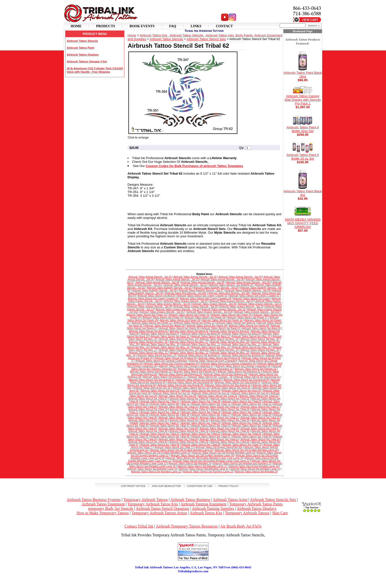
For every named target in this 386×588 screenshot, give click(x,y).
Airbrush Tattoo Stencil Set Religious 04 (180, 374)
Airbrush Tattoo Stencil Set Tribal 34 (189, 420)
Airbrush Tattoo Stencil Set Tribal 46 (219, 428)
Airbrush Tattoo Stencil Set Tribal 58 (252, 436)
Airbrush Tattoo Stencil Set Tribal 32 (260, 417)
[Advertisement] (193, 581)
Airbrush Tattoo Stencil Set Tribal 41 (170, 426)
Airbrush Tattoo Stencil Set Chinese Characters (162, 361)
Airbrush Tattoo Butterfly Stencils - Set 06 (154, 290)
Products (105, 26)
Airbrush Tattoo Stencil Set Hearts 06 (249, 325)
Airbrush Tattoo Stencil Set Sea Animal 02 (152, 380)
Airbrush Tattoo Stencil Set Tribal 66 (230, 442)
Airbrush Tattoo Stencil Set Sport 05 (241, 390)
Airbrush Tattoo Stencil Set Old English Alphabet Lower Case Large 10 (205, 458)
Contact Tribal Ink (139, 526)
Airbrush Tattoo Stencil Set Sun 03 (250, 393)
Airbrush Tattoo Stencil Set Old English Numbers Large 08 (202, 455)
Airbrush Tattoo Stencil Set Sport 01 (231, 388)
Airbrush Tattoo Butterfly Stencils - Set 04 (216, 288)
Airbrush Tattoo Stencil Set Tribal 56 (170, 436)
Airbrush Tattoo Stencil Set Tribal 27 (211, 415)
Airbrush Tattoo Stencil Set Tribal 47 (260, 428)
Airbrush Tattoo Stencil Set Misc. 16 (251, 347)
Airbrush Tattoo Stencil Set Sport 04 (201, 390)
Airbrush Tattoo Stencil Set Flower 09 (180, 320)
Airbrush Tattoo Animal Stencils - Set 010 (248, 282)
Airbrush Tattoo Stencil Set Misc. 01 (251, 336)
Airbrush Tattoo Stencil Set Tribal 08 (201, 401)
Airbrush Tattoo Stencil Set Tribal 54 (242, 434)
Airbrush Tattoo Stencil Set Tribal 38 (201, 423)
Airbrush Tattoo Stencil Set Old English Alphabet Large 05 (159, 453)
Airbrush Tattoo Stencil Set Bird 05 (156, 296)
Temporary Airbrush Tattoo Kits (153, 504)
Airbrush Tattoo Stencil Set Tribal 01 (218, 396)
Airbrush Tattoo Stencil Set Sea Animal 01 (257, 377)
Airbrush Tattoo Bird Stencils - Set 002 (229, 293)
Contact (224, 26)
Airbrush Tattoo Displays (83, 55)
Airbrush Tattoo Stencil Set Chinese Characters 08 (243, 366)
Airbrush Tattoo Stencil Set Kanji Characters (213, 361)
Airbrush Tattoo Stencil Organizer (162, 508)
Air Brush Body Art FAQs (241, 526)
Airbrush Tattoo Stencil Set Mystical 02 (243, 355)
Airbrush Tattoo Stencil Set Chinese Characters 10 (205, 369)
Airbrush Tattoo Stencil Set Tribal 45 (178, 428)
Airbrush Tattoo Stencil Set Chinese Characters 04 (171, 363)
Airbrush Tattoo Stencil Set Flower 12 (152, 323)
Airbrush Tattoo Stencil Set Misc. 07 (189, 342)
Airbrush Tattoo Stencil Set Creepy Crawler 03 (153, 298)
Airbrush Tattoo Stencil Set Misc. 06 (148, 342)
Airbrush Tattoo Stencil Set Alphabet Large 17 (202, 466)
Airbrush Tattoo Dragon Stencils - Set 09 (196, 307)
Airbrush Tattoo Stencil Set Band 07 (160, 334)
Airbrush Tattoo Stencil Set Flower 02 (189, 315)
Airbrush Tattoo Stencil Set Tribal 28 (252, 415)
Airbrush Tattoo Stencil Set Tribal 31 (219, 417)
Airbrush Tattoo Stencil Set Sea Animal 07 (238, 382)
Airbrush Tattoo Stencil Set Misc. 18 (178, 350)
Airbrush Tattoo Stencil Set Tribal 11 (170, 404)
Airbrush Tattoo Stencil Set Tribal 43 (252, 426)
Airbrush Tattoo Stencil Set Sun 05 (177, 396)
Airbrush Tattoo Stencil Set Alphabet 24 (256, 472)
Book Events (142, 26)
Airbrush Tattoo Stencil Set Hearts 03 (164, 325)
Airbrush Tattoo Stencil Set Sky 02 (152, 388)
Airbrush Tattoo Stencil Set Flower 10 (222, 320)
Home (76, 26)
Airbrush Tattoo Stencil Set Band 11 (170, 336)
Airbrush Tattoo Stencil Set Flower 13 (194, 323)
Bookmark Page (303, 31)
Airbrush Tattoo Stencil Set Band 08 (201, 334)
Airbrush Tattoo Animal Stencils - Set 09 (202, 282)
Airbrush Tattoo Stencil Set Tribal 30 (178, 417)
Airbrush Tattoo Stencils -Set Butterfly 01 (231, 285)
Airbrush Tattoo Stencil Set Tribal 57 (211, 436)
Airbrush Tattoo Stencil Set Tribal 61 (219, 439)
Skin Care (280, 513)
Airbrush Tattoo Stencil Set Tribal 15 (178, 407)
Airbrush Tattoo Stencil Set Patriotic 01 (255, 369)
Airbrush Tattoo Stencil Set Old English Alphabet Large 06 (224, 453)
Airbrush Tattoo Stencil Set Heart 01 (236, 323)
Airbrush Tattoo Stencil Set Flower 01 (146, 315)
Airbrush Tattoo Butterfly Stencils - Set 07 (201, 290)
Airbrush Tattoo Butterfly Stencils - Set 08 (248, 290)
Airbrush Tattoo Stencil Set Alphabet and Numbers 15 (242, 463)
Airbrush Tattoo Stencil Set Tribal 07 (160, 401)
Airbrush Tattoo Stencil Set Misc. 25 (157, 355)
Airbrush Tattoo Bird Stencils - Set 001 (186, 293)
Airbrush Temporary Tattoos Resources (187, 526)
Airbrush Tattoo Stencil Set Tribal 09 (242, 401)
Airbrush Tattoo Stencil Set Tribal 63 (260, 439)
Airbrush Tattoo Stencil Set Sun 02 (211, 393)
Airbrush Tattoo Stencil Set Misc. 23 (230, 353)
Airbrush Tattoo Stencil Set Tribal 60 (178, 439)
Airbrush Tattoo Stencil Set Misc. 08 (230, 342)
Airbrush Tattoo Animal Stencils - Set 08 (157, 282)
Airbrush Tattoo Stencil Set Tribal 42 (211, 426)
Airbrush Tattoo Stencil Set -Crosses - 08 (210, 377)
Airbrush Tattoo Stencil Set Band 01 (221, 328)
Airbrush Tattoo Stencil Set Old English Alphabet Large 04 (246, 450)
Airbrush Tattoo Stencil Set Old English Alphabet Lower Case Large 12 (211, 461)
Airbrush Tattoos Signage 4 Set (87, 61)
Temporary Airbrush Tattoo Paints (256, 504)
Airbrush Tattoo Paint (80, 48)
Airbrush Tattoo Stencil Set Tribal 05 (230, 399)
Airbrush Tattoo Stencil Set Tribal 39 (241, 423)
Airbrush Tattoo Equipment (103, 504)
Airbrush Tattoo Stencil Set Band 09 (241, 334)
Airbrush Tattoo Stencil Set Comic (251, 298)
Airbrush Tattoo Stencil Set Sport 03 (160, 390)
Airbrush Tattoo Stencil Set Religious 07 (165, 377)
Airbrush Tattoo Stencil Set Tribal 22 (160, 412)
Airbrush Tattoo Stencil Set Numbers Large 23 (208, 472)
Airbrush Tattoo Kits (206, 513)
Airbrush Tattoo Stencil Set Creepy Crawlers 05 (206, 298)
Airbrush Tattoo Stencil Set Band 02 (261, 328)
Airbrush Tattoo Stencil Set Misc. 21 (148, 353)
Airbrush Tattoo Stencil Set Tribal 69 (201, 445)
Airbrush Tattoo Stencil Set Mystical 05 (176, 358)
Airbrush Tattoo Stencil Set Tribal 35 (230, 420)
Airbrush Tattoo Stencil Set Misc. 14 (170, 347)
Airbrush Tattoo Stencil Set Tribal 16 (219, 407)
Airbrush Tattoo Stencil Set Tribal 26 (170, 415)
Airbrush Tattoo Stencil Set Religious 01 (239, 371)
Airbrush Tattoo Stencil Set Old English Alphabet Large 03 (181, 450)
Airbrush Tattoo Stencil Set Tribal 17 (260, 407)
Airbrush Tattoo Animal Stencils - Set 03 (240, 277)
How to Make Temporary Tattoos (103, 513)
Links (196, 26)
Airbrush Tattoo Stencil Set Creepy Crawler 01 (202, 296)
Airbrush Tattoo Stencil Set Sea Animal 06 (190, 382)
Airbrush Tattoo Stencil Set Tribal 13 (252, 404)
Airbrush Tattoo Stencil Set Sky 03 (191, 388)
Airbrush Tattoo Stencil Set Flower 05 (163, 317)
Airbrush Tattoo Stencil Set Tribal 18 (148, 409)
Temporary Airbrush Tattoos (146, 500)
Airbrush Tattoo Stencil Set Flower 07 (247, 317)
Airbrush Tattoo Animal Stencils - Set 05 (177, 279)
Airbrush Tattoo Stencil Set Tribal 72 (174, 447)
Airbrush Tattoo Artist (230, 500)
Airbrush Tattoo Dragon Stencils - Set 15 (223, 309)
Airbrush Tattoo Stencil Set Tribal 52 (160, 434)
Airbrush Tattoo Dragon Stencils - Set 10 (241, 307)
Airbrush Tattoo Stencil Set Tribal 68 (160, 445)
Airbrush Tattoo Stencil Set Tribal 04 (189, 399)
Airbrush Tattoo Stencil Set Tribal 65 (189, 442)
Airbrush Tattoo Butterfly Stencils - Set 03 (169, 288)
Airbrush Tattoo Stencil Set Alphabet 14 (190, 463)
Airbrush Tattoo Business (190, 500)
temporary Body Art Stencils (111, 508)
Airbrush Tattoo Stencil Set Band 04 (189, 331)
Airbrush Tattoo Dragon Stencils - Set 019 (257, 312)
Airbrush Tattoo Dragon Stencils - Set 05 (168, 304)
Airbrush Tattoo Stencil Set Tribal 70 (242, 445)
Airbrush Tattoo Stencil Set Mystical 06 (219, 358)
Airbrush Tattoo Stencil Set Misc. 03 (178, 339)
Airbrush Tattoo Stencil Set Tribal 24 (242, 412)
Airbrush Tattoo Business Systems (94, 500)
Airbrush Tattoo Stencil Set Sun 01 (171, 393)
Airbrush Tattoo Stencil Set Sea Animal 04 (246, 380)
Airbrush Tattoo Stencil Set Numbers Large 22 (156, 472)
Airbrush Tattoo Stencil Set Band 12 (210, 336)
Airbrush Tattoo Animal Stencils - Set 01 (150, 277)
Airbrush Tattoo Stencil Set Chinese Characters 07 (186, 366)
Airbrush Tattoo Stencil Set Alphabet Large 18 (254, 466)
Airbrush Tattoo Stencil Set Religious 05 (225, 374)
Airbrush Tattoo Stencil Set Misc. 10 (160, 344)
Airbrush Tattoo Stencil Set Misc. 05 (260, 339)
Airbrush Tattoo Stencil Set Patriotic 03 (194, 371)
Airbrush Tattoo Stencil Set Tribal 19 (189, 409)
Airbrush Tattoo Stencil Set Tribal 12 (211, 404)
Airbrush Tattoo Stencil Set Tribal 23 (201, 412)
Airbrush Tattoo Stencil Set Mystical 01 (199, 355)
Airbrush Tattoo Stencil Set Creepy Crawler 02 (254, 296)
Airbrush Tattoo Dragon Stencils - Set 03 (232, 301)
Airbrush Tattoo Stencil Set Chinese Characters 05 (228, 363)
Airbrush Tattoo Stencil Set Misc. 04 (219, 339)
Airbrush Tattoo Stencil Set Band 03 (148, 331)
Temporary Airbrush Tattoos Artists (159, 513)
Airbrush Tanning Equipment (203, 504)
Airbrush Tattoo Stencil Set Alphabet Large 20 (204, 469)
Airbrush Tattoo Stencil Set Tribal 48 (148, 431)
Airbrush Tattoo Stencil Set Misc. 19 (219, 350)
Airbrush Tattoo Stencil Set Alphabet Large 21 (255, 469)
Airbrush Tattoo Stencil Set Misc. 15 (210, 347)
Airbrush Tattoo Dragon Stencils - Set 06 (214, 304)
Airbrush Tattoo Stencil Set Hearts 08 (179, 328)
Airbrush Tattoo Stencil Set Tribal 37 (160, 423)
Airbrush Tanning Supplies (213, 508)
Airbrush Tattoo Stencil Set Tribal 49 (189, 431)
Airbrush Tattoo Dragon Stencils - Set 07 (260, 304)
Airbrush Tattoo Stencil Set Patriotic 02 (151, 371)
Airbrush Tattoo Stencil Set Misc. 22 (189, 353)
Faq (173, 26)
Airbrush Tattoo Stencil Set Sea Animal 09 (180, 385)
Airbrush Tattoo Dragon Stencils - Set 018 (210, 312)
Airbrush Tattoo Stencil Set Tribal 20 (230, 409)
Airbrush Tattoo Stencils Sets (273, 500)
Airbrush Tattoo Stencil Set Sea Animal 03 (199, 380)
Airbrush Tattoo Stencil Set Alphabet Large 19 (152, 469)
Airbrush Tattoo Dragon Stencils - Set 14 (177, 309)
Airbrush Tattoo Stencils (82, 41)
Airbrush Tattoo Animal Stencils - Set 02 (195, 277)
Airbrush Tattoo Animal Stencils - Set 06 (222, 279)
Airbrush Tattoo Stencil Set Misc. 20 (260, 350)
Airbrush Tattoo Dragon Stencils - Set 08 (150, 307)
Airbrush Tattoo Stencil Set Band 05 (230, 331)
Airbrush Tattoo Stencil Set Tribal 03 (148, 399)
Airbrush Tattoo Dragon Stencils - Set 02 (186, 301)
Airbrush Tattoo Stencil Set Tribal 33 (148, 420)
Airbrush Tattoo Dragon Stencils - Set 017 (162, 312)
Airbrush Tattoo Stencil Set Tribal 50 (230, 431)
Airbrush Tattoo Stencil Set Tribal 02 (259, 396)
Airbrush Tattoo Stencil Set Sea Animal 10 (228, 385)
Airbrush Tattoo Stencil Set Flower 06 (205, 317)
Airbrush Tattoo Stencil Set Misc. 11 (201, 344)
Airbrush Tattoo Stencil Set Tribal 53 (201, 434)
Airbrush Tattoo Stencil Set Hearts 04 (207, 325)
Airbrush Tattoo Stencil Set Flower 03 (231, 315)
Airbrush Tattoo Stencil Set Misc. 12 (241, 344)
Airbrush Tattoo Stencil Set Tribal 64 (148, 442)
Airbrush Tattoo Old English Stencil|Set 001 (219, 447)
